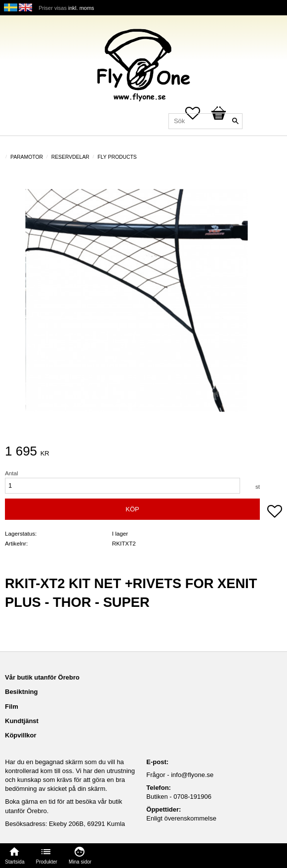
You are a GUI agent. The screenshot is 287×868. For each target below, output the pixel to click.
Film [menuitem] (12, 707)
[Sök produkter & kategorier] (205, 121)
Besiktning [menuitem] (21, 692)
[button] (275, 512)
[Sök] (235, 121)
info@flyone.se (192, 775)
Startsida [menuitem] (15, 862)
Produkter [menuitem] (47, 862)
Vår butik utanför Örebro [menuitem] (42, 677)
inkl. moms (81, 8)
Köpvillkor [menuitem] (21, 735)
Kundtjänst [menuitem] (22, 721)
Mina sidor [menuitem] (80, 862)
